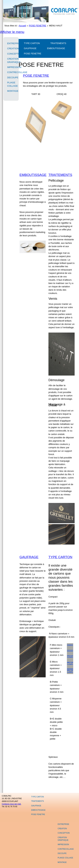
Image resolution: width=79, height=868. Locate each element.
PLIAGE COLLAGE (11, 84)
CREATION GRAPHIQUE (11, 60)
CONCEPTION (11, 54)
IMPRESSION (11, 67)
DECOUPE (11, 78)
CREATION (11, 48)
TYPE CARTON (32, 43)
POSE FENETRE (37, 26)
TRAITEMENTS (58, 43)
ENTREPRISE (11, 43)
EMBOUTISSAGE (56, 48)
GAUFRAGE (30, 48)
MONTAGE (11, 91)
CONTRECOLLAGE (11, 72)
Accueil (22, 26)
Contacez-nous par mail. (11, 804)
